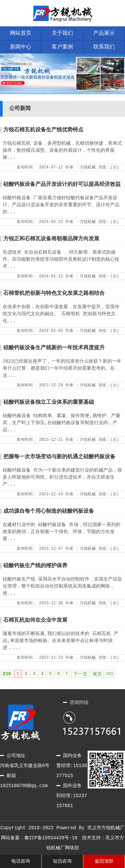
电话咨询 (21, 861)
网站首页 (21, 33)
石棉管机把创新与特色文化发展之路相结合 (54, 293)
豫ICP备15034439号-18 (51, 838)
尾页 (97, 674)
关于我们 (62, 33)
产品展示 (104, 33)
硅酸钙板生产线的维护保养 (35, 566)
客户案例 (62, 47)
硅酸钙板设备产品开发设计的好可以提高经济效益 (62, 184)
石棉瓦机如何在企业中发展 (35, 620)
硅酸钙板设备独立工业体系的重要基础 (49, 402)
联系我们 (104, 47)
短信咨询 (62, 861)
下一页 (80, 674)
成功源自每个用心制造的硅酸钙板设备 (49, 511)
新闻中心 (21, 47)
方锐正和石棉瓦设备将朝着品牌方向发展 (51, 239)
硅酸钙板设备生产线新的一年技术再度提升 (54, 348)
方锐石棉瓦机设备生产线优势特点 (43, 130)
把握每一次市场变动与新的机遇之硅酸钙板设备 (59, 457)
